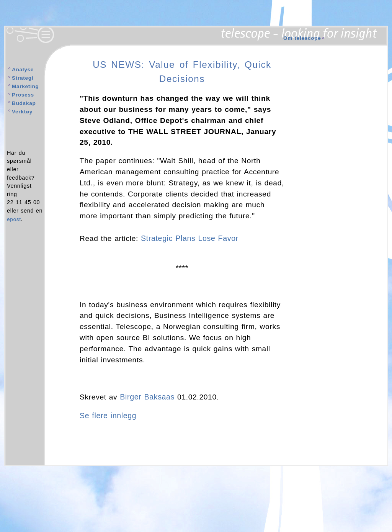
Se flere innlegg (108, 415)
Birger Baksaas (147, 396)
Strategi (23, 78)
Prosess (24, 94)
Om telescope (303, 38)
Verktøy (23, 111)
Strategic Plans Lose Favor (189, 238)
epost (14, 218)
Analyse (23, 69)
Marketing (26, 86)
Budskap (24, 103)
